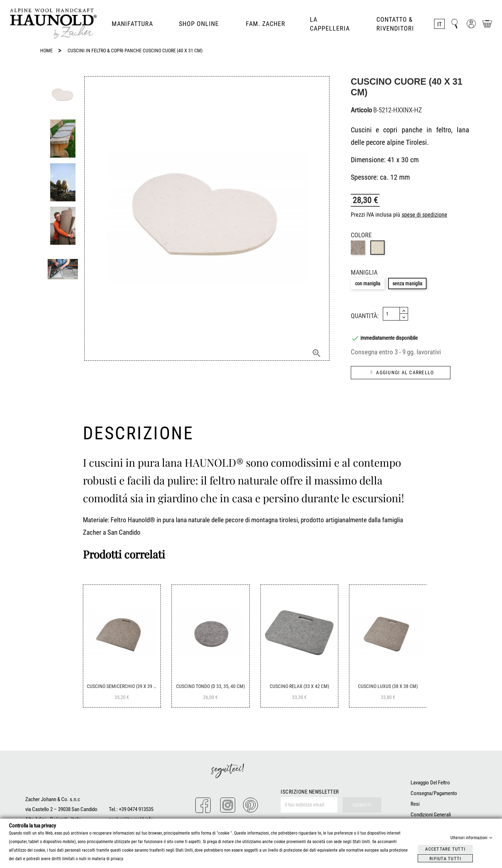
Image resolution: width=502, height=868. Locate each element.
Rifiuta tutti (445, 858)
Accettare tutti (445, 849)
